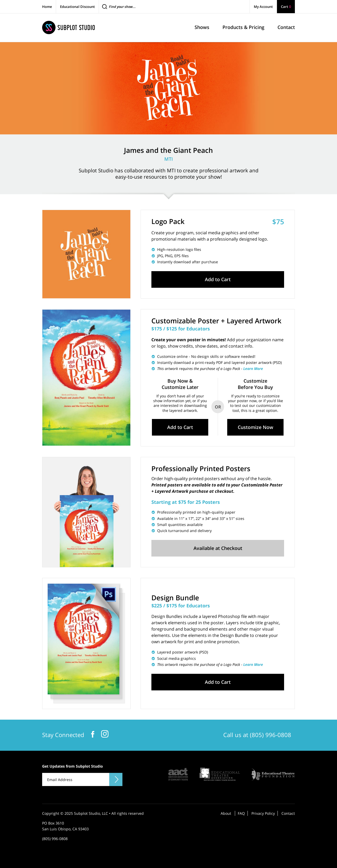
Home (47, 7)
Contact (288, 813)
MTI (169, 159)
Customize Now (256, 427)
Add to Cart (218, 279)
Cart (286, 7)
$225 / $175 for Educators (181, 606)
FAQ (241, 813)
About (226, 813)
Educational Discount (77, 7)
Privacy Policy (263, 813)
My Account (263, 7)
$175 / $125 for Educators (181, 329)
